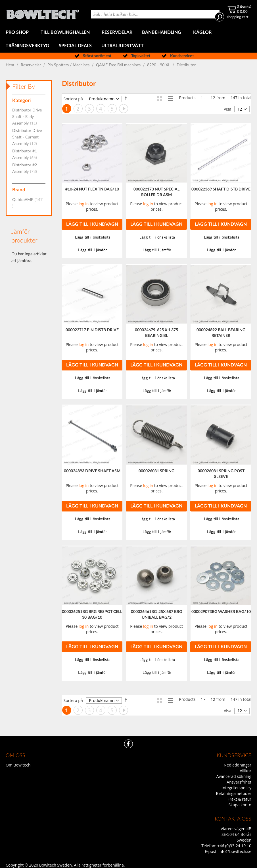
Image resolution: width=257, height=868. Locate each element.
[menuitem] (18, 33)
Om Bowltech (18, 765)
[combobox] (155, 14)
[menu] (128, 39)
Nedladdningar (238, 765)
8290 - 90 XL (159, 65)
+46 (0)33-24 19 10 (234, 846)
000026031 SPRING (156, 471)
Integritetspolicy (237, 788)
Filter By (24, 87)
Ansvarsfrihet (239, 782)
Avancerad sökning (234, 776)
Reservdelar (31, 65)
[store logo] (43, 13)
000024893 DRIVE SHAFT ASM (92, 471)
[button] (92, 238)
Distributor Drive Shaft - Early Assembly (27, 117)
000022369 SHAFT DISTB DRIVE (221, 189)
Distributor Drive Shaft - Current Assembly (27, 137)
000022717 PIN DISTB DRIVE (92, 330)
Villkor (246, 771)
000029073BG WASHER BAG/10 (221, 612)
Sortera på (73, 99)
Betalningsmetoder (234, 793)
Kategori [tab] (21, 101)
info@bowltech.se (235, 851)
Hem (11, 65)
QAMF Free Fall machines (119, 65)
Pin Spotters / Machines (69, 65)
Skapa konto (240, 805)
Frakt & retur (240, 799)
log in (84, 204)
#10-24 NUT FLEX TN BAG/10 (92, 189)
